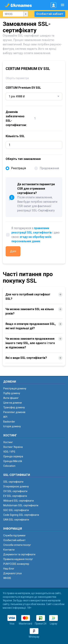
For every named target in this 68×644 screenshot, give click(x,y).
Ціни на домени (13, 403)
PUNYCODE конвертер (16, 564)
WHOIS (7, 578)
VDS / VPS (9, 452)
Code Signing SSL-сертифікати (21, 515)
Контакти (9, 550)
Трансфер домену (14, 407)
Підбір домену (12, 393)
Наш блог (9, 569)
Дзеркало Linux (13, 573)
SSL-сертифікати (13, 482)
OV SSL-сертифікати (15, 491)
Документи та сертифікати (19, 554)
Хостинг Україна (13, 447)
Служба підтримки (14, 535)
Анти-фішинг (11, 398)
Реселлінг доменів (14, 412)
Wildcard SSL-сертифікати (18, 501)
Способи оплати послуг (17, 545)
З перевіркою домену (16, 486)
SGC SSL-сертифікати (16, 510)
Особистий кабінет (50, 14)
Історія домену (12, 426)
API (5, 417)
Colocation (9, 466)
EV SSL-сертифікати (15, 496)
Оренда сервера (13, 456)
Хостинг (8, 442)
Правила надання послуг (18, 559)
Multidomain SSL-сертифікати (21, 505)
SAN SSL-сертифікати (16, 520)
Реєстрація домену (15, 388)
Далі (13, 251)
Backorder (9, 422)
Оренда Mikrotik (13, 461)
